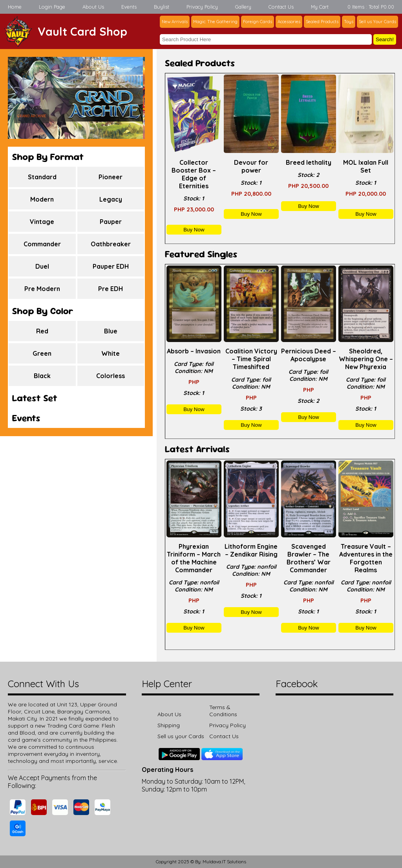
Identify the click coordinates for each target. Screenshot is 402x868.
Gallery (243, 7)
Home (15, 7)
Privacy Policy (202, 7)
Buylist (162, 7)
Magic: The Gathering (215, 22)
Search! (385, 39)
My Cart (320, 7)
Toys (349, 22)
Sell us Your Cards (377, 22)
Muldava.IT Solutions (224, 862)
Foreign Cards (258, 22)
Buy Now (194, 230)
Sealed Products (322, 22)
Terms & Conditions (223, 711)
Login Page (52, 7)
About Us (93, 7)
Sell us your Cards (181, 736)
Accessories (289, 22)
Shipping (169, 725)
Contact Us (281, 7)
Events (129, 7)
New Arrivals (175, 22)
